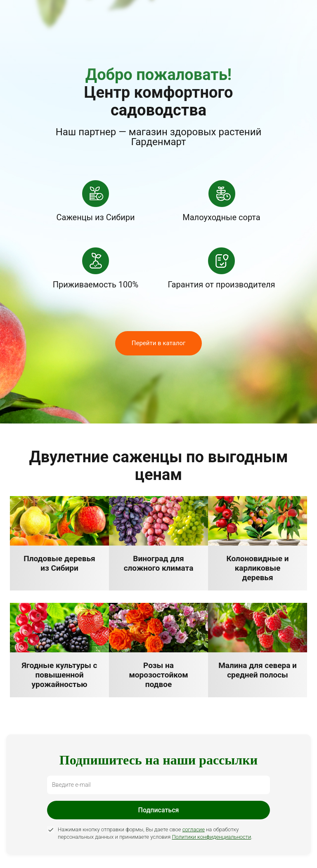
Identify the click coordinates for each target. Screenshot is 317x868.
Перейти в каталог (159, 343)
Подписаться (159, 810)
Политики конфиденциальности (211, 837)
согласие (194, 829)
